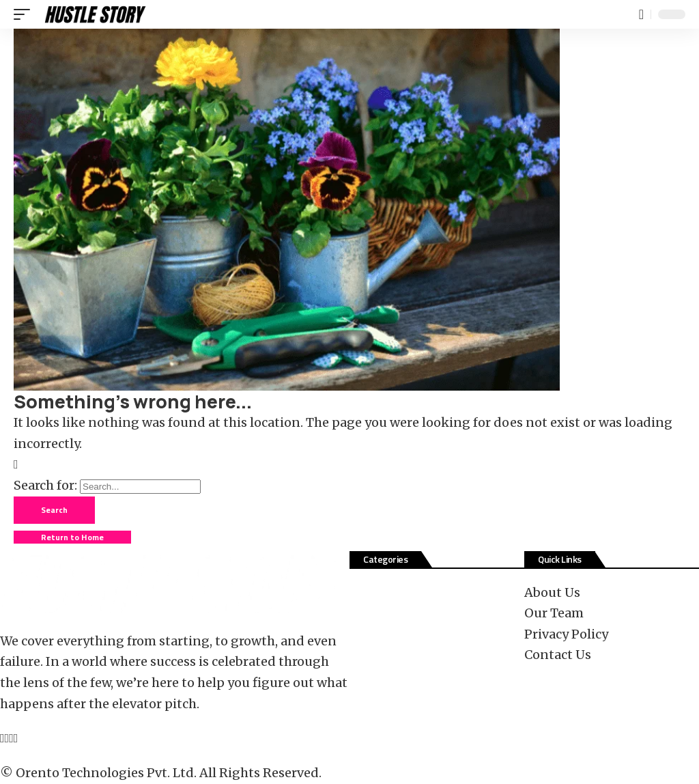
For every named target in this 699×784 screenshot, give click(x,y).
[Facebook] (2, 738)
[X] (7, 738)
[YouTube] (11, 738)
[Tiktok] (16, 738)
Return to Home (72, 537)
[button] (25, 14)
